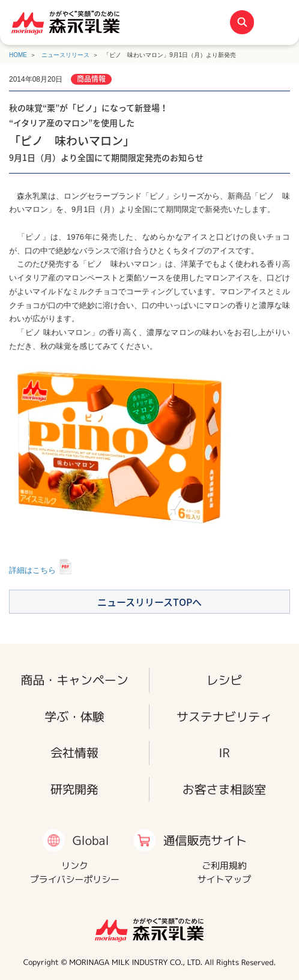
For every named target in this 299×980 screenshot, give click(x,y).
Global (91, 840)
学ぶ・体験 (74, 716)
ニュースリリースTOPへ (149, 602)
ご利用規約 (224, 866)
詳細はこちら (32, 570)
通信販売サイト (204, 840)
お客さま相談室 (224, 789)
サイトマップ (225, 879)
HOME (18, 55)
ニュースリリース (65, 55)
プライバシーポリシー (75, 879)
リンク (75, 866)
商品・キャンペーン (74, 679)
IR (224, 753)
